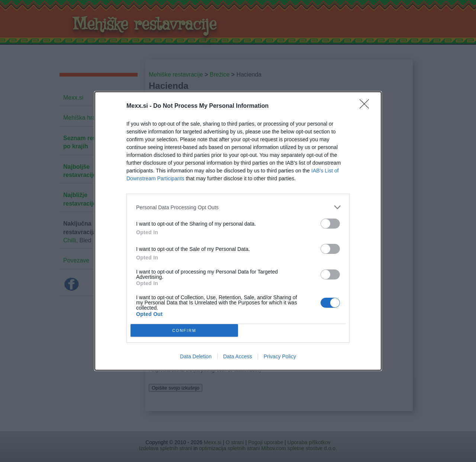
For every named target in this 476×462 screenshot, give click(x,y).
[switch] (330, 224)
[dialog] (238, 231)
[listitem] (238, 207)
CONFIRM (184, 330)
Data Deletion (196, 356)
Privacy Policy (280, 356)
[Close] (367, 106)
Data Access (238, 356)
